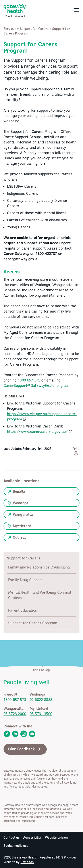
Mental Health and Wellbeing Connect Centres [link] (40, 595)
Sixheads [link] (27, 862)
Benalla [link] (16, 491)
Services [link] (10, 29)
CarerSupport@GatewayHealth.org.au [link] (36, 385)
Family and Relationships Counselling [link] (39, 567)
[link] (15, 10)
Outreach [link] (18, 537)
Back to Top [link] (42, 668)
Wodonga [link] (18, 503)
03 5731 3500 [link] (41, 714)
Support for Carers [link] (34, 29)
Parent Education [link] (23, 610)
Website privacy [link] (57, 837)
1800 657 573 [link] (29, 380)
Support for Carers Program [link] (33, 623)
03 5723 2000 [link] (15, 714)
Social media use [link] (16, 846)
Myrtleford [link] (19, 526)
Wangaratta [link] (20, 514)
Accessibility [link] (32, 837)
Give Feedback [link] (25, 749)
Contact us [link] (12, 837)
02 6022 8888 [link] (41, 700)
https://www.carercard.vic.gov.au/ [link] (37, 431)
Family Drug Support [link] (25, 580)
